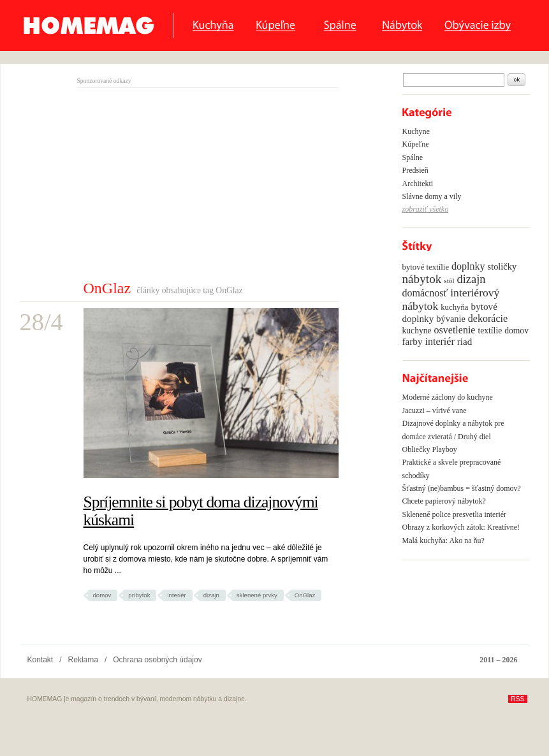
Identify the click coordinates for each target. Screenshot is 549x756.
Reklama (83, 660)
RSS (517, 699)
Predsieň (415, 170)
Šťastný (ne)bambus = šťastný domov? (462, 488)
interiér (176, 595)
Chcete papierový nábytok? (444, 501)
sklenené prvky (257, 595)
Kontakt (40, 660)
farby (413, 341)
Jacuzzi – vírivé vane (435, 411)
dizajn (211, 595)
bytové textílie (426, 267)
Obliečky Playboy (430, 449)
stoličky (502, 266)
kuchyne (417, 331)
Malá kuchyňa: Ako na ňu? (443, 541)
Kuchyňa (213, 26)
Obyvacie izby (481, 26)
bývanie (451, 319)
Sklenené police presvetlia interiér (455, 514)
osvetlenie (455, 330)
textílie (490, 331)
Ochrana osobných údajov (157, 660)
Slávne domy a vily (432, 196)
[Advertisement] (184, 184)
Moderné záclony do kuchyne (448, 397)
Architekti (418, 184)
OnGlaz (305, 595)
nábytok (422, 279)
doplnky (468, 266)
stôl (449, 280)
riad (465, 341)
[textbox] (454, 80)
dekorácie (488, 318)
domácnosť (425, 293)
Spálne (342, 26)
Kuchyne (416, 131)
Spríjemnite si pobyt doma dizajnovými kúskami (201, 511)
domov (102, 595)
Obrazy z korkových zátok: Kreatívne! (461, 527)
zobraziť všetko (426, 209)
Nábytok (402, 26)
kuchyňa (454, 307)
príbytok (139, 595)
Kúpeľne (279, 26)
